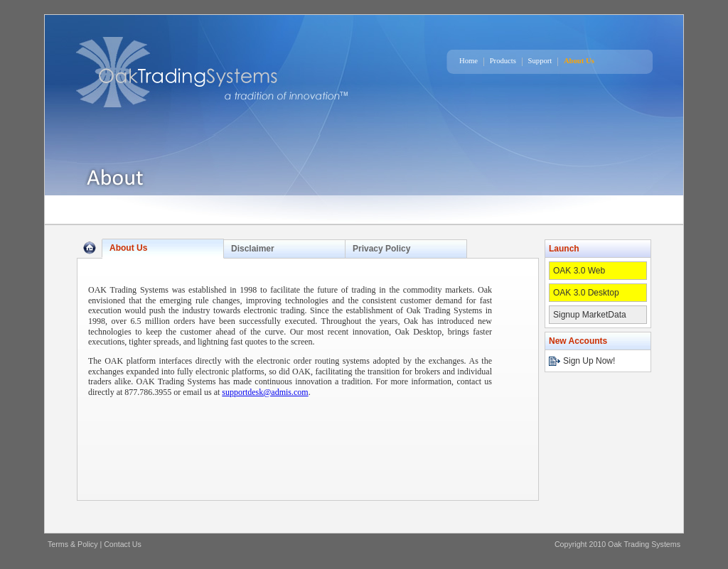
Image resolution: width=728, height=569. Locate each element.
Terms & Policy (73, 544)
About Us (579, 61)
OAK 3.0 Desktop (586, 293)
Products (503, 61)
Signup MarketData (590, 315)
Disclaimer (253, 249)
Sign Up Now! (589, 361)
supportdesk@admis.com (265, 392)
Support (540, 61)
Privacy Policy (381, 249)
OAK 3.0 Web (579, 271)
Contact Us (123, 544)
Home (469, 61)
